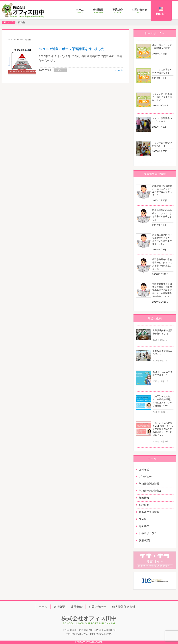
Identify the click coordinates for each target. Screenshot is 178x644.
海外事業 (144, 526)
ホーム (80, 11)
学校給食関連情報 (149, 484)
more (118, 70)
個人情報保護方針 (124, 607)
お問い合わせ (139, 11)
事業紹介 (118, 11)
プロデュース (147, 476)
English (161, 11)
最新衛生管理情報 (149, 512)
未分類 (143, 519)
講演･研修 (145, 540)
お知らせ (144, 469)
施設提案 (144, 505)
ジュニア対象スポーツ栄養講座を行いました (72, 49)
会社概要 (98, 11)
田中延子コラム (148, 533)
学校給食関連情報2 (150, 491)
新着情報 (144, 498)
